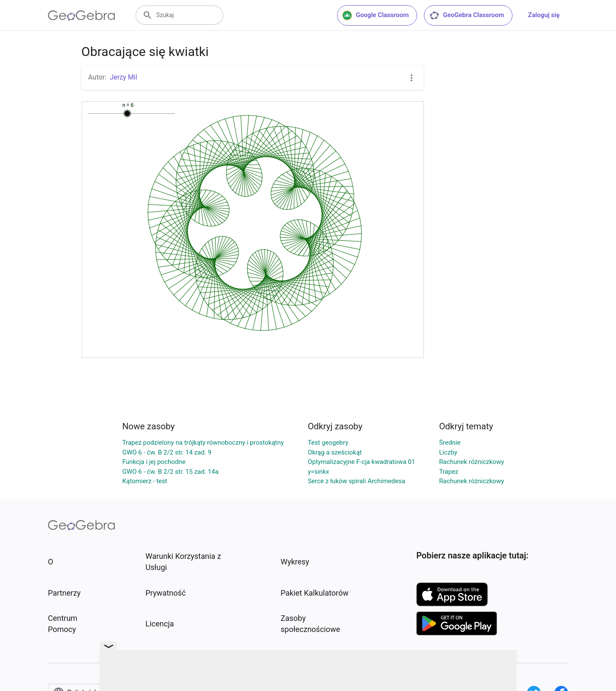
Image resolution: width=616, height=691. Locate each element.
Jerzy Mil (124, 77)
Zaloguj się (544, 15)
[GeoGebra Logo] (81, 15)
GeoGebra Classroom (466, 15)
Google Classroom (376, 15)
